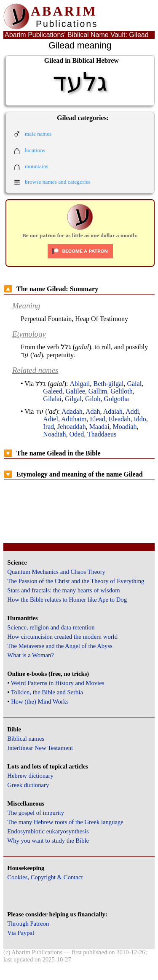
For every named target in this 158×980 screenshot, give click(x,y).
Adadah (72, 411)
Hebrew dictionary (30, 776)
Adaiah (113, 411)
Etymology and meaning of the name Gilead (73, 474)
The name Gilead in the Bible (52, 453)
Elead (97, 419)
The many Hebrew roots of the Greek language (65, 822)
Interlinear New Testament (40, 748)
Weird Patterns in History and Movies (58, 683)
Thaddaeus (102, 434)
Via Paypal (21, 933)
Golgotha (116, 399)
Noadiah (54, 434)
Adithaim (74, 419)
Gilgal (73, 399)
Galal (134, 384)
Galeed (52, 391)
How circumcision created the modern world (62, 637)
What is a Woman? (30, 655)
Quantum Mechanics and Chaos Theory (56, 572)
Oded (77, 434)
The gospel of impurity (36, 813)
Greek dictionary (28, 785)
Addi (132, 411)
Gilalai (52, 399)
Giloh (93, 399)
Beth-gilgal (108, 384)
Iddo (140, 419)
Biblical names (26, 739)
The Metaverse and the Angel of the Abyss (60, 646)
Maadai (99, 427)
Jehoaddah (72, 427)
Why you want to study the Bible (48, 841)
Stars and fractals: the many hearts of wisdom (63, 590)
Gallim (98, 391)
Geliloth (121, 391)
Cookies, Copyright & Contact (45, 877)
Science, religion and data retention (51, 627)
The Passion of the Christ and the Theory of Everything (76, 581)
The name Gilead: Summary (51, 289)
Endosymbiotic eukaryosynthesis (48, 831)
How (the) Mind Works (40, 702)
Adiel (51, 419)
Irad (48, 427)
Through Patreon (28, 924)
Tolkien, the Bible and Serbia (47, 692)
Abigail (80, 384)
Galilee (75, 391)
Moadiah (125, 427)
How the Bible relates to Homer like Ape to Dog (67, 600)
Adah (93, 411)
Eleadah (120, 419)
